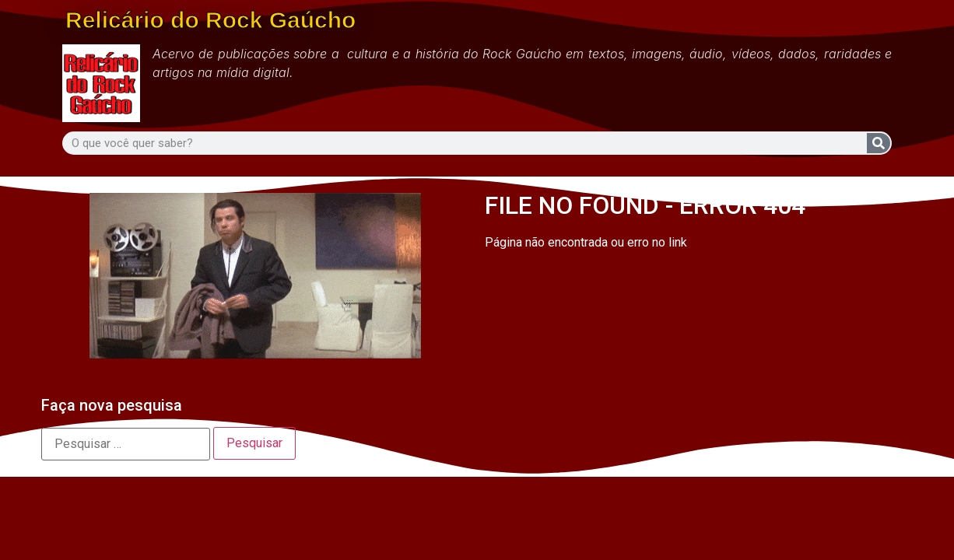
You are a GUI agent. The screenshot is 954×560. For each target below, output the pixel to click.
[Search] (879, 143)
